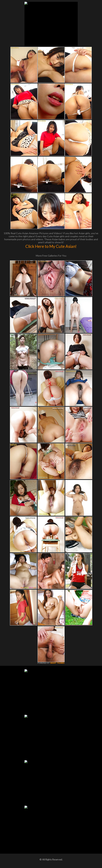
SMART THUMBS (57, 663)
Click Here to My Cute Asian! (51, 246)
